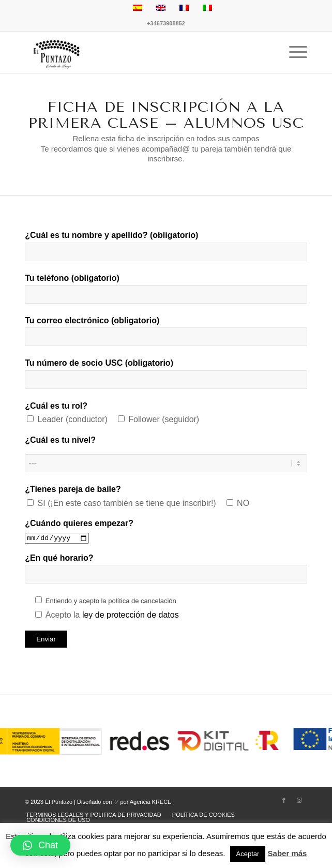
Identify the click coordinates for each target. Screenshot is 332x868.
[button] (40, 845)
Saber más (288, 853)
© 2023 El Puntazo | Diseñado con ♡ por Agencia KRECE (98, 802)
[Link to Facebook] (284, 800)
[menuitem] (94, 815)
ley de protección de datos (131, 615)
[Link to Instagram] (299, 800)
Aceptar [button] (248, 854)
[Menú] (293, 52)
